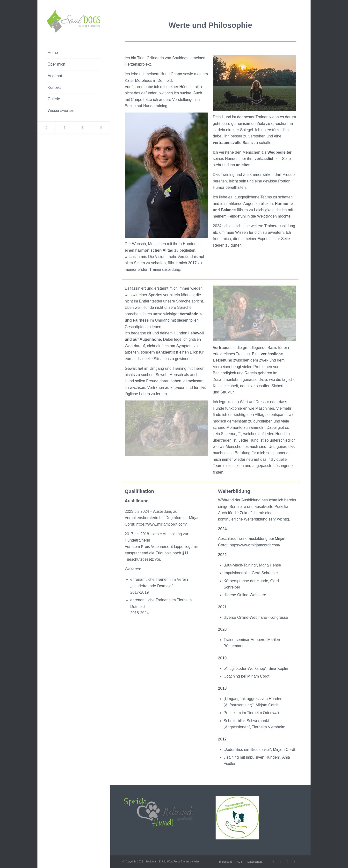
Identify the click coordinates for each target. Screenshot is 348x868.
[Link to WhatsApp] (101, 128)
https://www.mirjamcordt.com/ (162, 524)
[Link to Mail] (65, 128)
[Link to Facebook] (47, 128)
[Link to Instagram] (83, 128)
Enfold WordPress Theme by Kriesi (179, 861)
